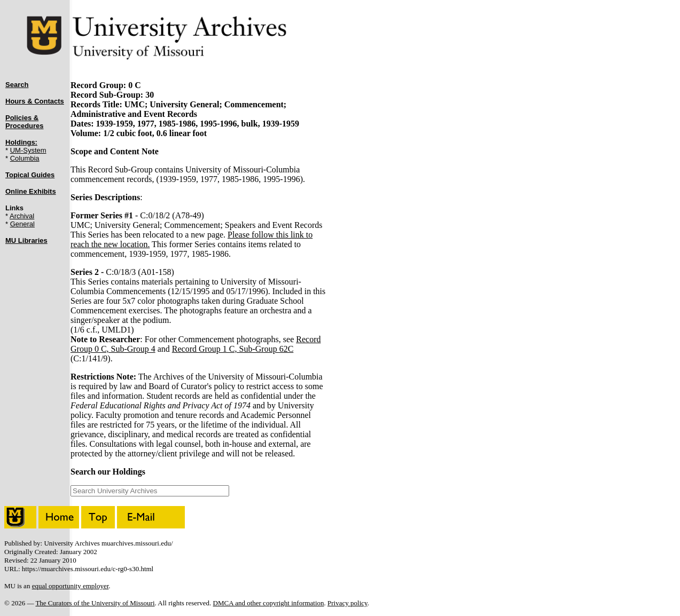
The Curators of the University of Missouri (95, 603)
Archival (22, 216)
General (22, 224)
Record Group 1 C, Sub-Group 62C (233, 349)
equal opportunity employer (71, 586)
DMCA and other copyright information (269, 603)
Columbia (25, 158)
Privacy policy (347, 603)
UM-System (28, 150)
